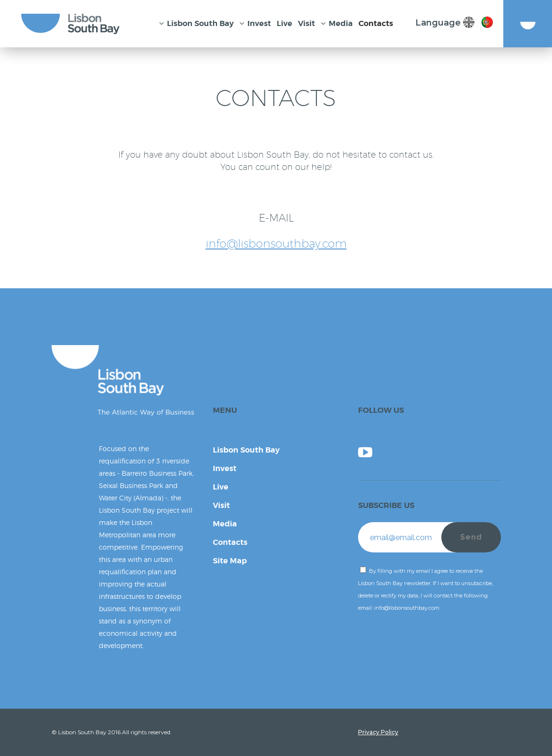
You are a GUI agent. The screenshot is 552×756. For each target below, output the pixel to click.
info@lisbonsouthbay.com (276, 243)
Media (225, 524)
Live (221, 487)
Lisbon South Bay (246, 450)
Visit (221, 505)
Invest (225, 468)
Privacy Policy (378, 732)
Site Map (230, 561)
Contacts (230, 542)
